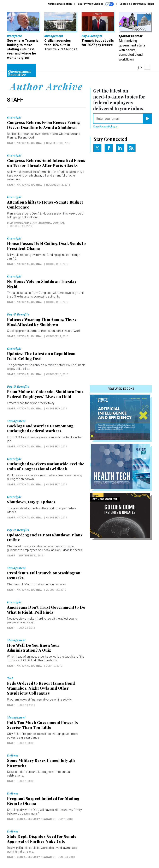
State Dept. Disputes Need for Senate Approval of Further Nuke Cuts (42, 839)
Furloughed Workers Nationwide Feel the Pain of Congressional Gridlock (46, 466)
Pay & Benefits (18, 314)
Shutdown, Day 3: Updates (31, 502)
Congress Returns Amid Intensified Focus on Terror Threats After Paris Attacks (46, 163)
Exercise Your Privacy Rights (137, 4)
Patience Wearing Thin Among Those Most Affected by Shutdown (42, 322)
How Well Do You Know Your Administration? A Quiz (33, 648)
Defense (13, 755)
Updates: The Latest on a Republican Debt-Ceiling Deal (41, 356)
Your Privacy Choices (96, 4)
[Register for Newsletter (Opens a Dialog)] (147, 119)
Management (16, 421)
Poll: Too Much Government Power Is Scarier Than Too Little (42, 725)
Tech (10, 678)
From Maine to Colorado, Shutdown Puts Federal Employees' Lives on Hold (45, 394)
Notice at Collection (60, 4)
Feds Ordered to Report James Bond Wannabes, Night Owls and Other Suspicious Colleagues (41, 688)
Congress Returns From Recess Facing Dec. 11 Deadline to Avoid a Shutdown (44, 125)
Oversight (14, 117)
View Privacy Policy (105, 127)
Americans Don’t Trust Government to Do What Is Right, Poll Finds (46, 610)
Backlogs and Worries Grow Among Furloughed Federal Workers (40, 428)
